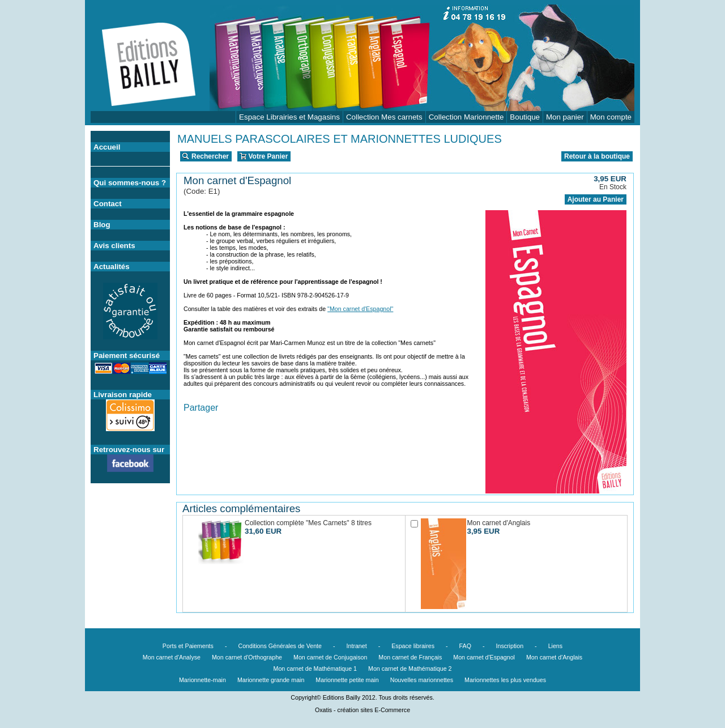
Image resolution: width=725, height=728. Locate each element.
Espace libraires (413, 646)
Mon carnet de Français (410, 657)
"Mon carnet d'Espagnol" (360, 309)
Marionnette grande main (271, 680)
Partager (201, 408)
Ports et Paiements (188, 646)
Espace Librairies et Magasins (289, 117)
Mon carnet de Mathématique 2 (410, 669)
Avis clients (114, 246)
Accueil (107, 147)
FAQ (465, 646)
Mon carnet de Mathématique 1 (315, 669)
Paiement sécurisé (127, 356)
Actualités (112, 267)
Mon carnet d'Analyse (172, 657)
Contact (108, 204)
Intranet (357, 646)
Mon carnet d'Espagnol (484, 657)
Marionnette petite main (347, 680)
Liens (555, 646)
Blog (102, 225)
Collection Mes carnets (384, 117)
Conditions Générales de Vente (280, 646)
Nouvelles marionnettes (422, 680)
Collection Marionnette (466, 117)
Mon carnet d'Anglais (554, 657)
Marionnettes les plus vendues (505, 680)
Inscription (510, 646)
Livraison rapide (123, 395)
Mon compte (611, 117)
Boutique (525, 117)
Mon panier (565, 117)
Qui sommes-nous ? (130, 183)
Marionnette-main (202, 680)
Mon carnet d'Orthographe (247, 657)
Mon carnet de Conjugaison (330, 657)
